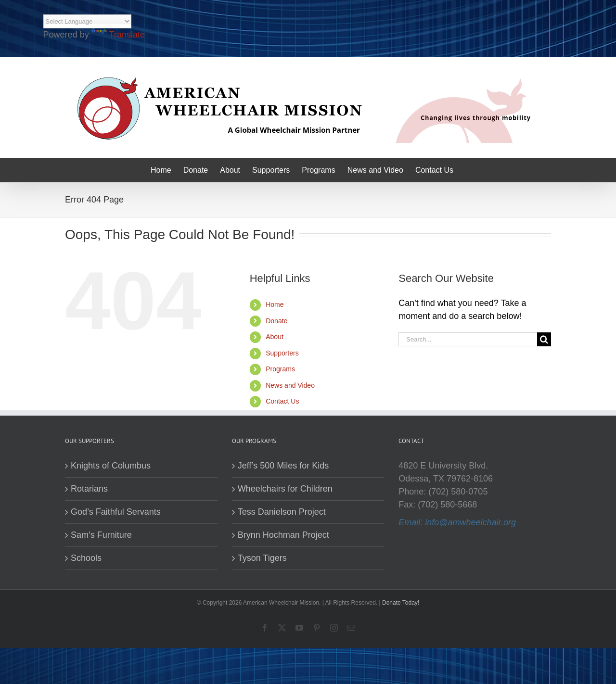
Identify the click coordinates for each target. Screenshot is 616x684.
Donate (276, 321)
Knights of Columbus (111, 466)
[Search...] (468, 339)
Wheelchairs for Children (285, 489)
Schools (86, 558)
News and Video (290, 385)
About (275, 337)
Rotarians (89, 489)
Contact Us (282, 401)
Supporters (282, 353)
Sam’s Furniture (101, 535)
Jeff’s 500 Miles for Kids (283, 466)
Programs (280, 369)
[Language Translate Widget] (87, 21)
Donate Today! (401, 603)
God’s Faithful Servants (116, 512)
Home (275, 304)
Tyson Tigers (262, 558)
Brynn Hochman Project (283, 535)
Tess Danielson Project (282, 512)
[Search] (544, 339)
